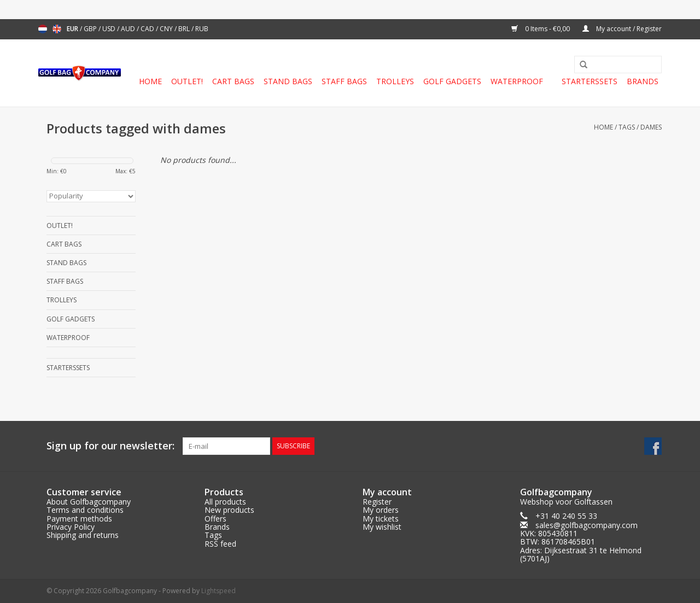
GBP (91, 29)
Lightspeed (218, 591)
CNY (167, 29)
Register (377, 502)
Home (150, 81)
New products (229, 510)
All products (225, 502)
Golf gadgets (452, 81)
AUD (129, 29)
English (57, 29)
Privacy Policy (71, 527)
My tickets (381, 519)
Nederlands (43, 29)
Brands (643, 81)
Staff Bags (344, 81)
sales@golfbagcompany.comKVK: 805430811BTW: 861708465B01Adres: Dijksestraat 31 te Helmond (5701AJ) (581, 542)
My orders (381, 510)
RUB (202, 29)
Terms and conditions (85, 510)
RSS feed (220, 544)
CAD (148, 29)
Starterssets (590, 81)
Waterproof (517, 81)
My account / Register (622, 29)
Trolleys (395, 81)
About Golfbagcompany (89, 502)
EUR (73, 29)
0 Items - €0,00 (541, 29)
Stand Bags (288, 81)
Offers (215, 519)
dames (651, 127)
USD (110, 29)
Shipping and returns (83, 535)
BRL (185, 29)
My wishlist (382, 527)
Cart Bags (233, 81)
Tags (627, 127)
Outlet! (187, 81)
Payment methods (79, 519)
